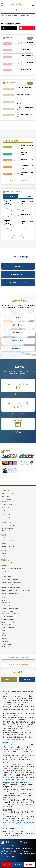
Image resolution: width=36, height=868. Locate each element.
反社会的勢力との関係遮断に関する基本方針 (13, 588)
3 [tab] (19, 10)
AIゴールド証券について (8, 494)
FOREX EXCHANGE (7, 647)
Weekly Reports (10, 196)
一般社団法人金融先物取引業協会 (10, 608)
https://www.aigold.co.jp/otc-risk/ (14, 739)
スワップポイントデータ (18, 282)
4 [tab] (22, 10)
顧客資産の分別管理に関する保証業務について (13, 593)
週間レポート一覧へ (18, 236)
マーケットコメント (7, 517)
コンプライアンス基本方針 (9, 563)
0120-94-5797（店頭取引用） (19, 657)
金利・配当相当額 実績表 (8, 528)
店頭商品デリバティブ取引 (8, 546)
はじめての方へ (6, 491)
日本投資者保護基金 (7, 625)
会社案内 (4, 553)
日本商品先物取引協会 (7, 617)
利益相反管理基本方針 (7, 585)
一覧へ (30, 38)
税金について (5, 510)
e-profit (19, 864)
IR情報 (4, 556)
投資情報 (18, 266)
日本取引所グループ (7, 600)
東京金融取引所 (6, 603)
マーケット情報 (6, 514)
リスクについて (6, 571)
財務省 (4, 633)
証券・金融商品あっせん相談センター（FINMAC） (14, 614)
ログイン (8, 864)
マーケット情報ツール (7, 507)
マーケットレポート (7, 520)
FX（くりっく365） (18, 387)
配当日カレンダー (6, 531)
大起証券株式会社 (6, 644)
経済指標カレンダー (18, 274)
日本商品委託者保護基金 (8, 628)
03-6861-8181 (30, 848)
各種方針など (5, 560)
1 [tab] (14, 10)
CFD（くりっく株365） (18, 406)
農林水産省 (5, 638)
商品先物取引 (18, 425)
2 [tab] (17, 10)
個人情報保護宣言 (6, 574)
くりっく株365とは (18, 325)
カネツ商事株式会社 (7, 641)
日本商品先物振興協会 (7, 619)
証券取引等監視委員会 (7, 611)
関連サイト (4, 597)
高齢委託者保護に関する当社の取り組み (12, 582)
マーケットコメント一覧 (18, 180)
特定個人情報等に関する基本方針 (10, 579)
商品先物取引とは (18, 333)
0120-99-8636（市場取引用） (19, 665)
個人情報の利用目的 (7, 577)
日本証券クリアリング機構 (9, 622)
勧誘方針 (4, 566)
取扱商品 (4, 535)
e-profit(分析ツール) (18, 349)
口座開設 (30, 864)
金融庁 (4, 630)
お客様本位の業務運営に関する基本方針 (12, 568)
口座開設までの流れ (18, 341)
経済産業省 (5, 636)
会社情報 (4, 550)
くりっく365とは (18, 317)
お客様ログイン (10, 679)
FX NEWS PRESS (26, 196)
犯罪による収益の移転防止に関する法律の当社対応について (16, 590)
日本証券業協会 (6, 606)
